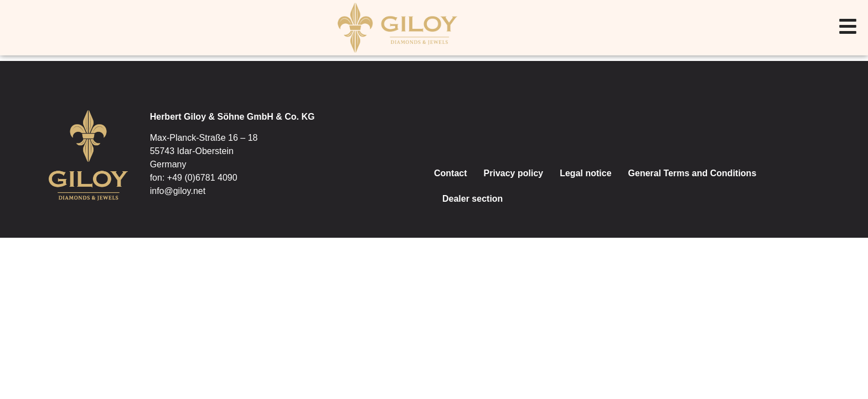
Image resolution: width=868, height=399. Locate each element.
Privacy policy (514, 173)
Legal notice (585, 173)
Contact (451, 173)
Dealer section (472, 199)
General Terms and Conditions (693, 173)
